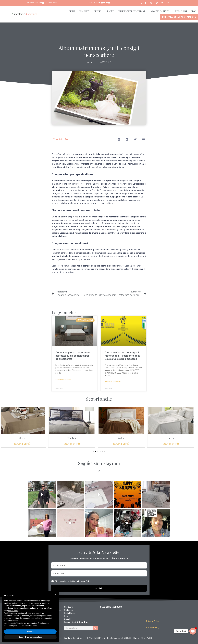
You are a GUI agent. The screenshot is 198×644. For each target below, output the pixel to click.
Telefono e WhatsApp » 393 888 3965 (42, 3)
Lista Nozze (181, 11)
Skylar (25, 438)
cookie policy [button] (13, 611)
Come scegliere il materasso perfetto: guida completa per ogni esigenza (72, 356)
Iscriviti (99, 588)
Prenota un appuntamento (179, 17)
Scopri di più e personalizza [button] (30, 637)
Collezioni (84, 11)
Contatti (68, 619)
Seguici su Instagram (99, 463)
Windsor (74, 438)
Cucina (99, 11)
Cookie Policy (153, 628)
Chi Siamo (69, 607)
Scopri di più (25, 444)
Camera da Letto (161, 11)
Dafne (124, 438)
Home (72, 11)
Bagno (111, 11)
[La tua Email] (99, 573)
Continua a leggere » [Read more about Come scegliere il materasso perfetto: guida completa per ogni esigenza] (64, 379)
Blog (194, 11)
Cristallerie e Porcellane (133, 11)
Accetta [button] (30, 632)
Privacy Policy (153, 621)
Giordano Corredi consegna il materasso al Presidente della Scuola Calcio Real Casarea (122, 356)
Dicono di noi (93, 3)
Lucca (173, 438)
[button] (141, 3)
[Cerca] (95, 628)
